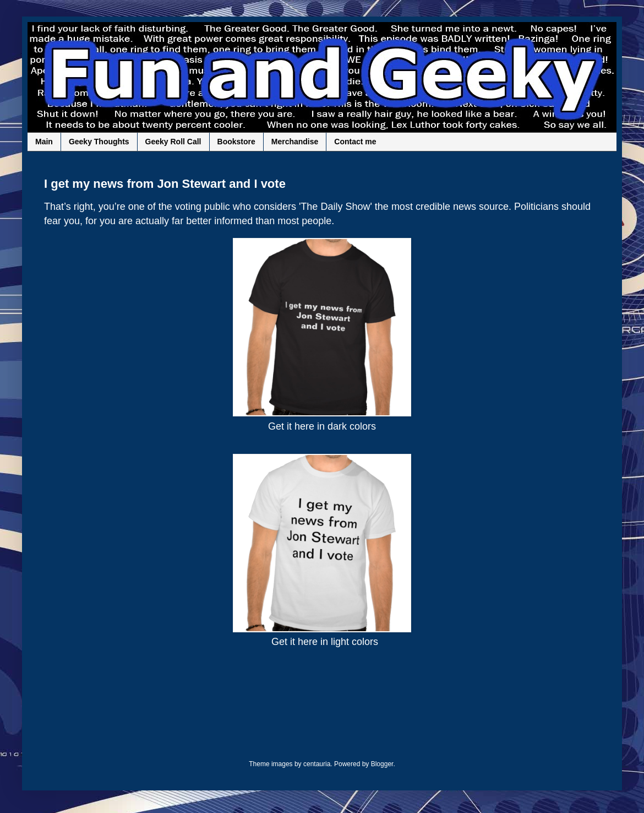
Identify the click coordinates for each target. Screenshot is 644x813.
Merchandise (295, 142)
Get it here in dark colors (322, 426)
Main (44, 142)
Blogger (382, 764)
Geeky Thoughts (99, 142)
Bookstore (236, 142)
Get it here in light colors (325, 642)
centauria (317, 764)
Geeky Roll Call (173, 142)
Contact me (355, 142)
